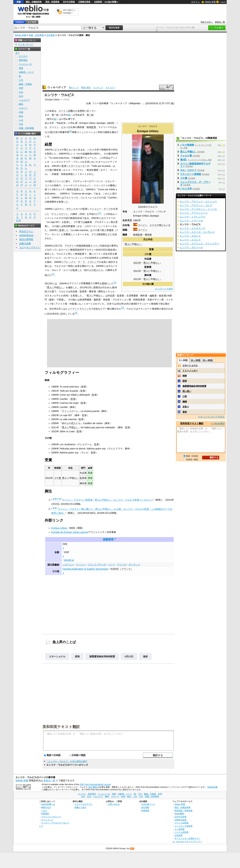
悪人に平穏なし (133, 244)
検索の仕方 (46, 807)
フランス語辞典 (181, 823)
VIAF (66, 552)
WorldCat (69, 560)
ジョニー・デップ (101, 209)
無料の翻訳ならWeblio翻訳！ (69, 12)
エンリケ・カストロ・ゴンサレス (197, 232)
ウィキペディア (57, 87)
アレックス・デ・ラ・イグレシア (81, 262)
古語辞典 (98, 2)
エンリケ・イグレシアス (192, 217)
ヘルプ (223, 2)
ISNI (65, 544)
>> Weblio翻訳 (218, 424)
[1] (71, 131)
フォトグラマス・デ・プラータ (195, 183)
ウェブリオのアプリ (83, 804)
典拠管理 (108, 539)
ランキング (98, 88)
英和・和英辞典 (52, 2)
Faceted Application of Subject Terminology (85, 569)
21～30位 (208, 360)
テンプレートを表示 (164, 289)
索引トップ (74, 88)
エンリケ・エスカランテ (192, 228)
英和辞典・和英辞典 (183, 810)
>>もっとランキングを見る (211, 417)
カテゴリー (110, 88)
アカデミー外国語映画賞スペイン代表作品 (87, 246)
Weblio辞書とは (48, 804)
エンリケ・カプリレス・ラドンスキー (199, 244)
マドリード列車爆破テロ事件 (84, 283)
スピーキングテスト (30, 248)
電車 (21, 68)
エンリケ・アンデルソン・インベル (198, 209)
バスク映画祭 (187, 145)
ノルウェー (68, 565)
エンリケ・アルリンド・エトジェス (198, 201)
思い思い (187, 391)
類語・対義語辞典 (34, 2)
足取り (186, 407)
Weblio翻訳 (179, 813)
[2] (123, 308)
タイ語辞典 (179, 829)
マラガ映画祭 (98, 234)
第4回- (184, 160)
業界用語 (23, 60)
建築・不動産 (25, 84)
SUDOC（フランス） (122, 569)
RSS (132, 849)
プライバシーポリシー (51, 817)
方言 (21, 124)
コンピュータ (25, 64)
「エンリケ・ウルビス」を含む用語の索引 (67, 761)
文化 (21, 92)
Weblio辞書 (212, 787)
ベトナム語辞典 (181, 832)
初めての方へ (207, 22)
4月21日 (129, 656)
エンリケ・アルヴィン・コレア (196, 205)
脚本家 (148, 235)
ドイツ (112, 565)
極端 (185, 402)
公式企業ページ (148, 804)
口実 (185, 396)
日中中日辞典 (69, 2)
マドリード (57, 181)
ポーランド (134, 565)
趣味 (21, 104)
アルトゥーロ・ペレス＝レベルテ (81, 198)
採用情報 (145, 810)
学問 (21, 88)
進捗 (145, 656)
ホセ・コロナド (188, 170)
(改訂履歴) (93, 787)
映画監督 (138, 235)
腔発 (77, 656)
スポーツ (23, 108)
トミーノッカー (190, 371)
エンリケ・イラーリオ (191, 221)
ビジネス (23, 56)
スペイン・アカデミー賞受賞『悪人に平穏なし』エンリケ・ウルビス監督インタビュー (108, 500)
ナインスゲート (60, 214)
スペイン (143, 225)
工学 (21, 80)
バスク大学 (93, 150)
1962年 (110, 123)
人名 (21, 120)
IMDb (72, 528)
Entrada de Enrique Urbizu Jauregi (70, 532)
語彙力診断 (25, 244)
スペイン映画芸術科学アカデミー (78, 250)
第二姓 (90, 115)
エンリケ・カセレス (190, 236)
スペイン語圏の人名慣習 (71, 111)
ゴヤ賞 (148, 254)
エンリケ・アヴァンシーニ (194, 213)
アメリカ (122, 565)
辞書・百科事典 (36, 35)
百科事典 (51, 35)
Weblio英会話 (26, 235)
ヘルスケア (24, 100)
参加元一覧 (220, 22)
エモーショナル (57, 656)
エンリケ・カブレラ (190, 240)
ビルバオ (166, 225)
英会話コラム (26, 231)
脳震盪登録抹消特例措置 (102, 656)
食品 (21, 116)
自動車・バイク (26, 72)
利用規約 (45, 813)
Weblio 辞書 (210, 2)
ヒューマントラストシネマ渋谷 (82, 309)
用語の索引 (86, 88)
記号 (18, 221)
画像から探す (80, 807)
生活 (21, 96)
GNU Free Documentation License (95, 784)
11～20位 (196, 360)
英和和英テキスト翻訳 (61, 727)
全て (17, 53)
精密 (185, 376)
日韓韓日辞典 (84, 2)
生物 (21, 112)
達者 (185, 412)
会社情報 (145, 807)
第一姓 (55, 115)
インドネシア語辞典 (183, 826)
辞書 (19, 2)
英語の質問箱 (26, 239)
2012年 (137, 263)
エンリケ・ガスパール (191, 247)
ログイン (195, 2)
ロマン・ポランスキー (69, 209)
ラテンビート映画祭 (191, 174)
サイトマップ (47, 820)
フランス (92, 565)
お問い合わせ (114, 804)
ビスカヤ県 (155, 225)
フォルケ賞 (186, 156)
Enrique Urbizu (52, 99)
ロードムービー (79, 166)
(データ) (102, 565)
